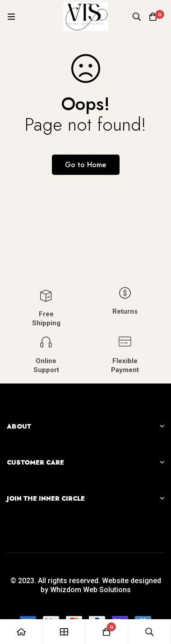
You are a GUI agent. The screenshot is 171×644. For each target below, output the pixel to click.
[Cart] (153, 17)
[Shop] (64, 632)
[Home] (21, 632)
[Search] (137, 17)
